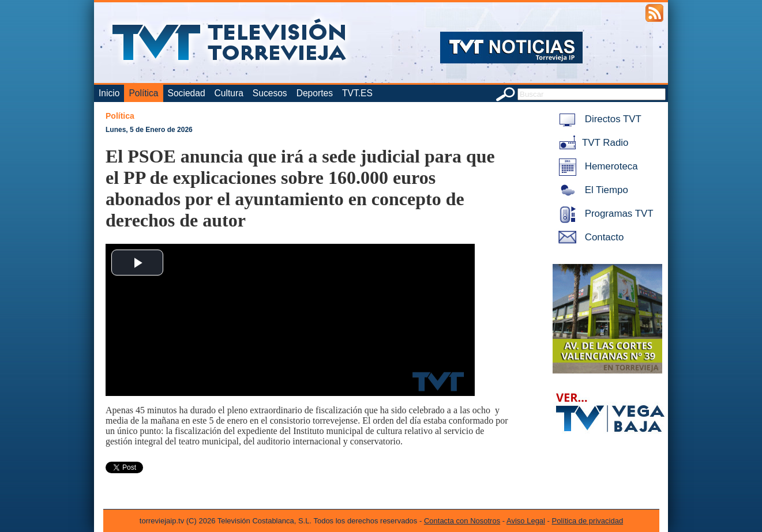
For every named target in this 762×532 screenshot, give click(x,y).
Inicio (109, 93)
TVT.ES (357, 93)
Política (143, 93)
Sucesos (270, 93)
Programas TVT (604, 214)
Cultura (229, 93)
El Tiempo (591, 190)
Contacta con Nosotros (462, 521)
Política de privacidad (588, 521)
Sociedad (187, 93)
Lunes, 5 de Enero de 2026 (149, 130)
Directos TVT (598, 119)
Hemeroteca (596, 166)
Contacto (589, 237)
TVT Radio (591, 143)
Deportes (315, 93)
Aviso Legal (526, 521)
